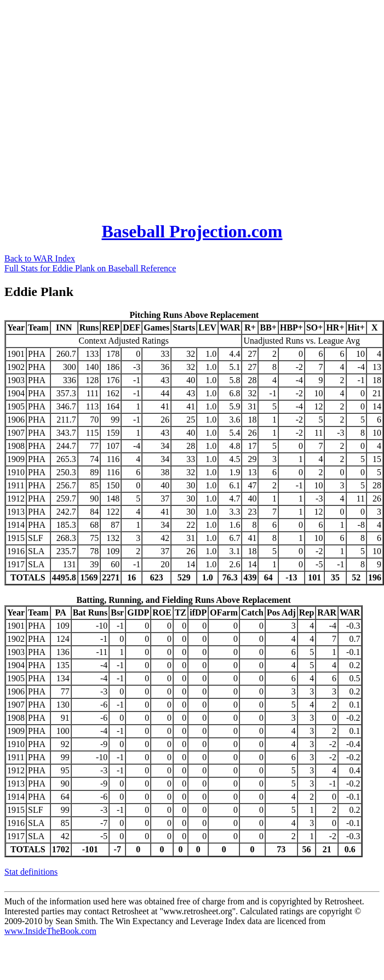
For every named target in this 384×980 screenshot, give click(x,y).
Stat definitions (31, 872)
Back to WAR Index (40, 258)
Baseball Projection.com (192, 231)
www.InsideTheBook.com (50, 931)
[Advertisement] (103, 107)
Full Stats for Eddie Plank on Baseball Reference (90, 268)
